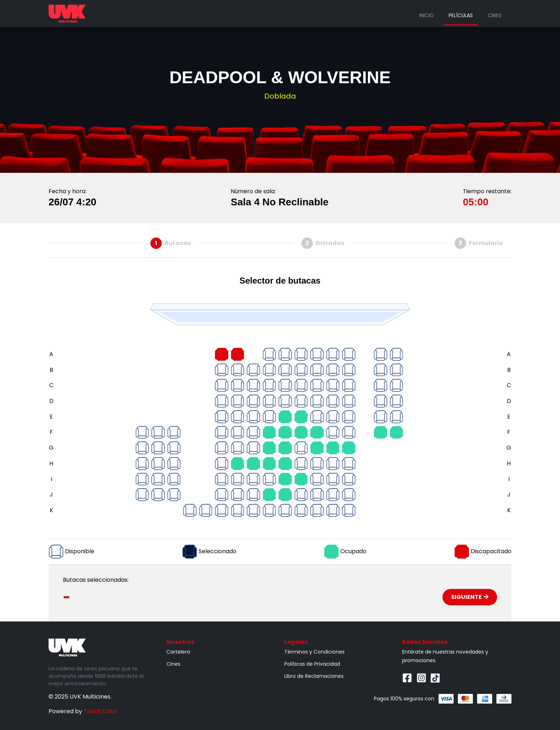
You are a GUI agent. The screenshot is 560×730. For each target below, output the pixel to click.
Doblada (280, 96)
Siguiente (470, 597)
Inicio (427, 15)
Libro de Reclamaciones (314, 676)
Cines (495, 15)
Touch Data (100, 711)
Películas (461, 15)
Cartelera (178, 652)
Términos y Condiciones (314, 652)
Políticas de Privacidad (312, 664)
